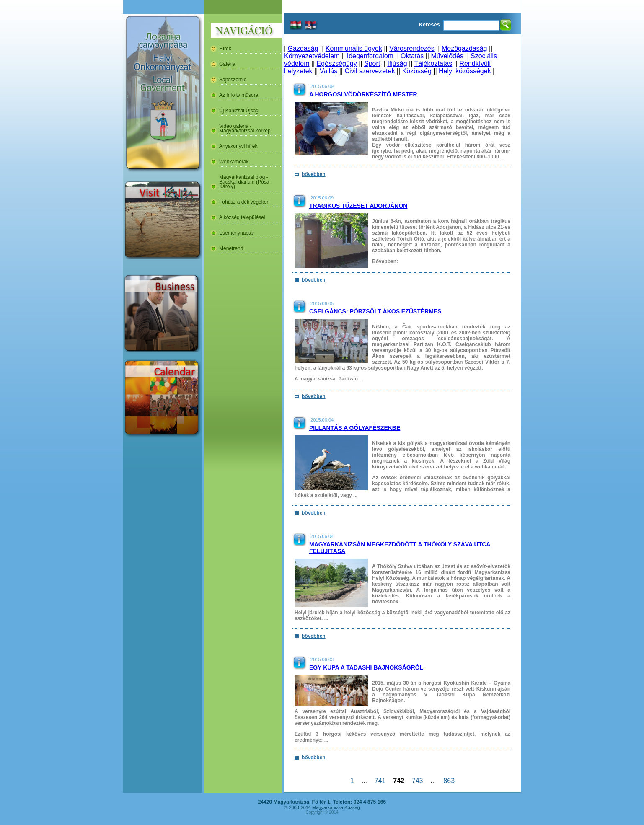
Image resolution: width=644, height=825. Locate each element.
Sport (372, 63)
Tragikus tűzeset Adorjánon (358, 206)
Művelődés (447, 56)
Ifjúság (397, 63)
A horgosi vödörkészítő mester (363, 94)
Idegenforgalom (370, 56)
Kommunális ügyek (354, 48)
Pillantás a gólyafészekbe (355, 428)
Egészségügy (337, 63)
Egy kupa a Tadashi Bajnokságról (366, 667)
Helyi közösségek (465, 71)
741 (380, 781)
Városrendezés (412, 48)
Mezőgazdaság (464, 48)
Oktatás (412, 56)
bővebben (314, 174)
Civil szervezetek (370, 71)
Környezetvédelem (312, 56)
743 (417, 781)
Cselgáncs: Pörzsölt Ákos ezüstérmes (375, 311)
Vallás (328, 71)
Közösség (417, 71)
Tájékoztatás (433, 63)
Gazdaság (303, 48)
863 (449, 781)
